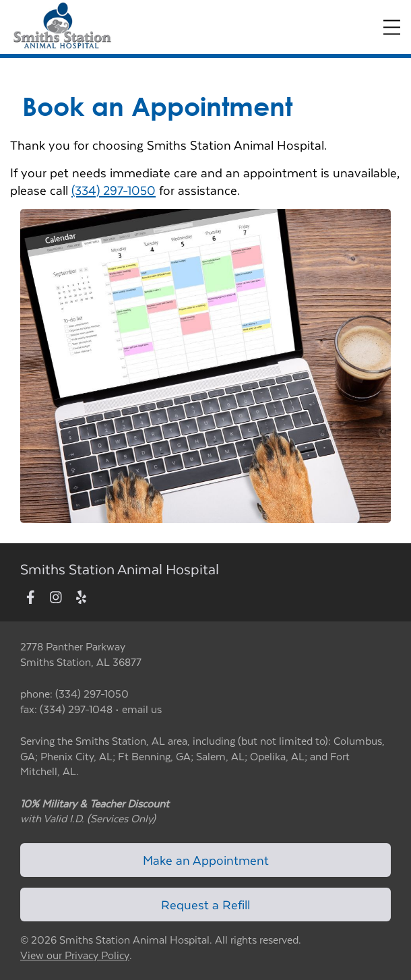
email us (142, 709)
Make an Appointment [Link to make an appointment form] (206, 860)
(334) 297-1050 (114, 190)
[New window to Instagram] (56, 598)
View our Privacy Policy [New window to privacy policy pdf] (75, 955)
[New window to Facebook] (31, 598)
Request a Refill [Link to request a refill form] (205, 904)
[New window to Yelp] (81, 598)
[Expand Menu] (392, 27)
